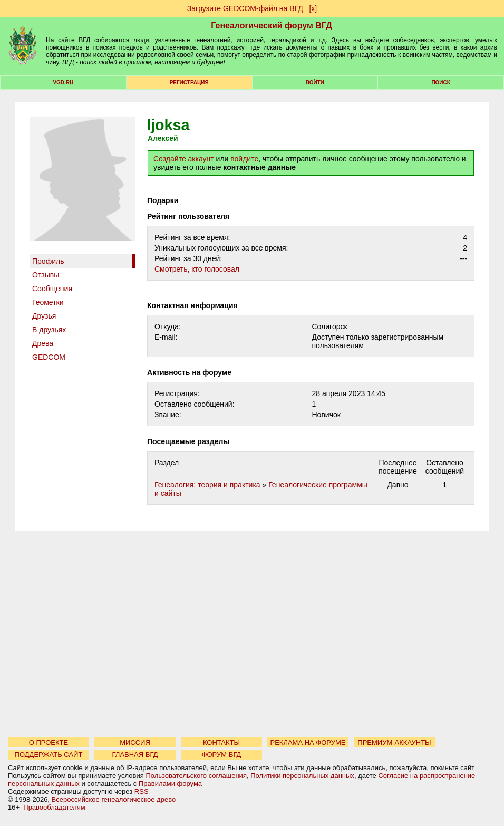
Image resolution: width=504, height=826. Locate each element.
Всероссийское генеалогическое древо (114, 799)
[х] (313, 8)
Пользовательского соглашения (196, 776)
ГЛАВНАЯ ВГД (135, 755)
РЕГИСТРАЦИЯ (189, 83)
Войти (315, 83)
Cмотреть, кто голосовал (197, 269)
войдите (244, 159)
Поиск (440, 83)
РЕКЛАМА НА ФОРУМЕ (308, 742)
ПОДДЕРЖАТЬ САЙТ (49, 755)
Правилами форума (170, 784)
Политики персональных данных (302, 776)
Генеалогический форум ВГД (272, 26)
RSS (142, 791)
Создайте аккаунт (184, 159)
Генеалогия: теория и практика (207, 485)
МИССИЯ (135, 742)
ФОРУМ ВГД (222, 755)
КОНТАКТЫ (221, 742)
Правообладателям (54, 807)
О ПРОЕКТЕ (49, 742)
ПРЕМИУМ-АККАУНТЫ (394, 742)
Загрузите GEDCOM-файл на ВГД (245, 8)
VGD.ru (63, 83)
